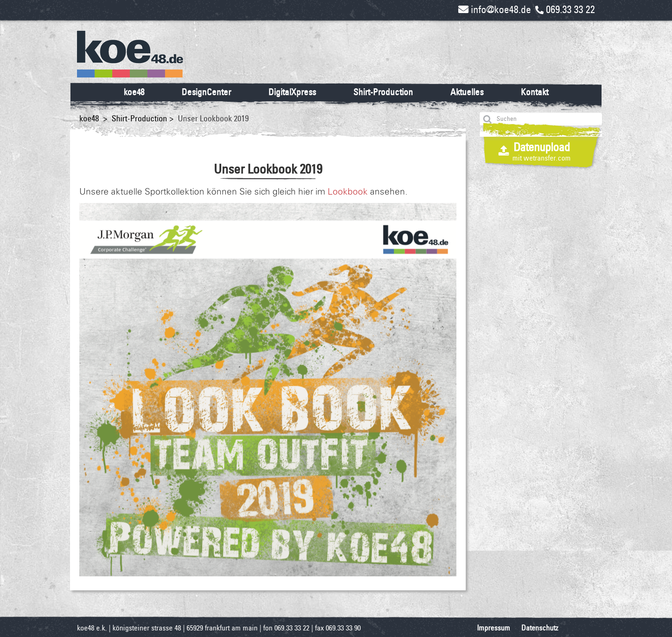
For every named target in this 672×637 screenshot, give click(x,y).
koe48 (134, 92)
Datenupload (542, 151)
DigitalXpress (292, 92)
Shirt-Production (383, 92)
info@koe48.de (495, 9)
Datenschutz (540, 628)
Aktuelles (467, 92)
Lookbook (348, 192)
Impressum (493, 628)
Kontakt (535, 92)
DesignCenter (206, 92)
